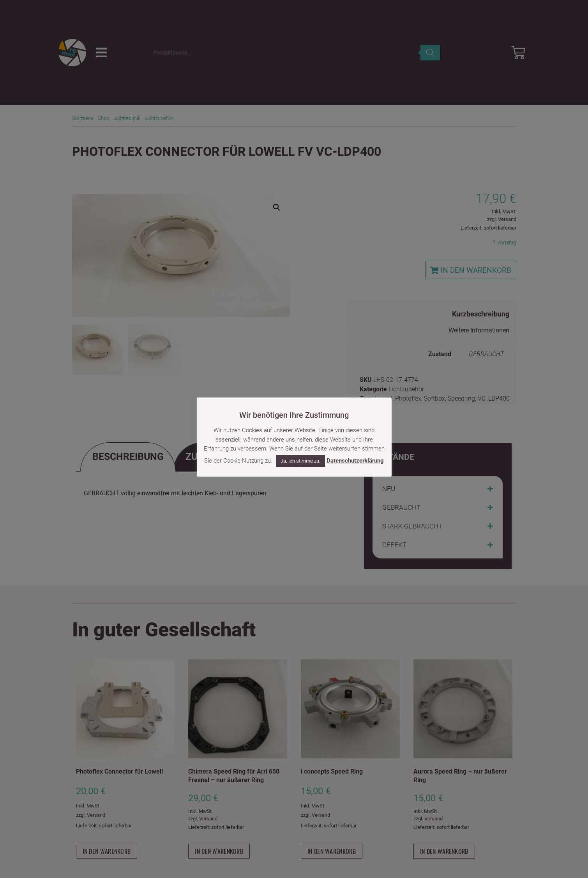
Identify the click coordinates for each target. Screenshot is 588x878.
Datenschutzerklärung (355, 461)
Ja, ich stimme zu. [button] (300, 461)
